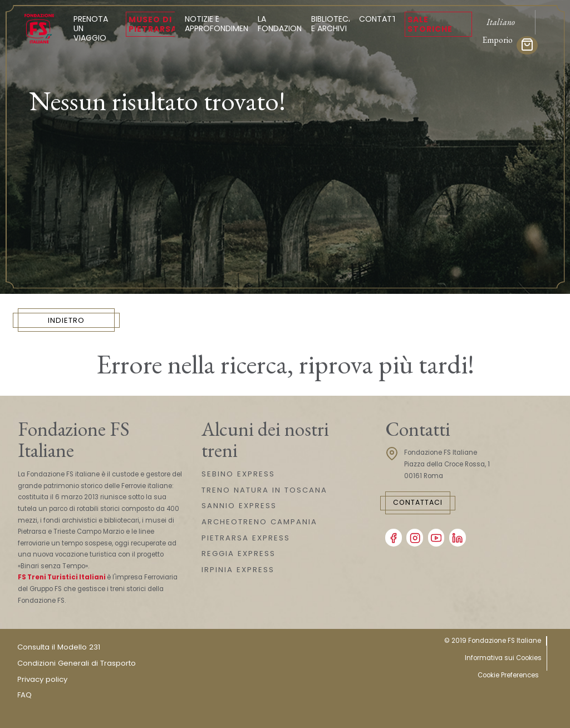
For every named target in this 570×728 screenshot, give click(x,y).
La (282, 24)
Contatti (379, 19)
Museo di (153, 24)
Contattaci (418, 502)
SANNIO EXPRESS (239, 506)
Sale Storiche (430, 24)
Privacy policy (42, 679)
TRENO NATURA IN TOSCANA (264, 490)
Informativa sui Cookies (503, 658)
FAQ (24, 695)
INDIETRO (66, 320)
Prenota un (95, 28)
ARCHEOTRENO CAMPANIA (259, 522)
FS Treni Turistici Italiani (62, 577)
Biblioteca (332, 24)
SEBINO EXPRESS (238, 474)
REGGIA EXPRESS (239, 554)
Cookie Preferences (508, 675)
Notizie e (220, 24)
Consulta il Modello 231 (59, 647)
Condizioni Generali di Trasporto (77, 663)
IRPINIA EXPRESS (238, 570)
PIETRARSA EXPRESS (246, 538)
